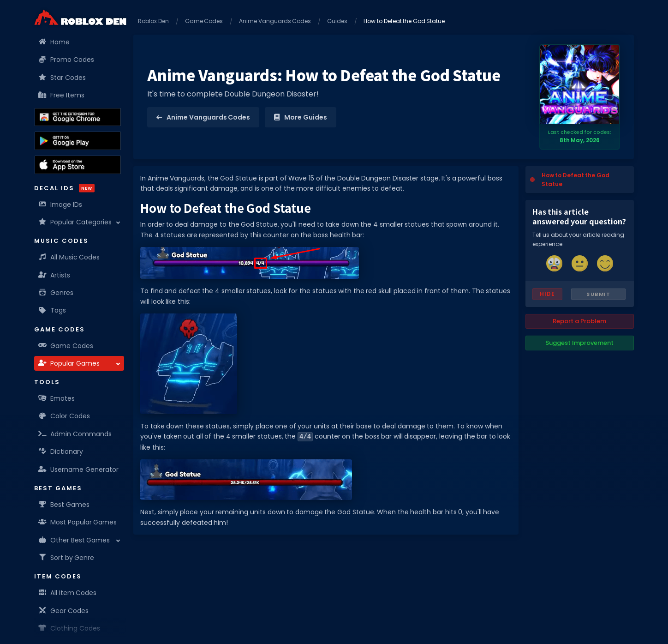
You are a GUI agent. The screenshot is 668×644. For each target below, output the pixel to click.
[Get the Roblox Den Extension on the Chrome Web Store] (78, 117)
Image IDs (60, 205)
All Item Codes (68, 593)
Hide (547, 294)
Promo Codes (66, 60)
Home (54, 42)
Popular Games (69, 363)
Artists (54, 275)
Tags (52, 310)
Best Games (64, 505)
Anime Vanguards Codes (275, 21)
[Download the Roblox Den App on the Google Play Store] (78, 141)
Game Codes (66, 346)
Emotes (57, 398)
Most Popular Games (78, 522)
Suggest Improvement (579, 343)
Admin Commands (75, 434)
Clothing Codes (69, 628)
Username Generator (79, 469)
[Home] (80, 17)
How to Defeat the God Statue (576, 180)
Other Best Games (74, 540)
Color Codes (64, 416)
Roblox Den (153, 21)
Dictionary (61, 451)
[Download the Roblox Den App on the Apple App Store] (78, 165)
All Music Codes (69, 257)
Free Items (62, 95)
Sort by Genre (66, 558)
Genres (56, 293)
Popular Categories (75, 222)
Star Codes (62, 78)
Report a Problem (579, 321)
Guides (337, 21)
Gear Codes (64, 611)
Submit (598, 294)
